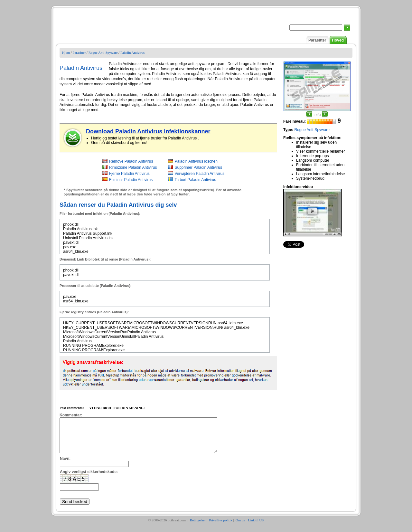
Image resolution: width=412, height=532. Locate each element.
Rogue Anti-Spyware (103, 52)
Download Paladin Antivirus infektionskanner (148, 131)
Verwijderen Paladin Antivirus (199, 174)
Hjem (66, 52)
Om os (240, 527)
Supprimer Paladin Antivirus (198, 167)
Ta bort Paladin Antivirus (195, 180)
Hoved (338, 40)
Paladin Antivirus (132, 52)
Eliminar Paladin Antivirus (131, 180)
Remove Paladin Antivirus (131, 161)
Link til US (256, 527)
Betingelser (198, 527)
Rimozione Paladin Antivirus (133, 167)
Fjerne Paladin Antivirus (129, 174)
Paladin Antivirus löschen (196, 161)
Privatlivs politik (220, 527)
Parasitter (317, 40)
